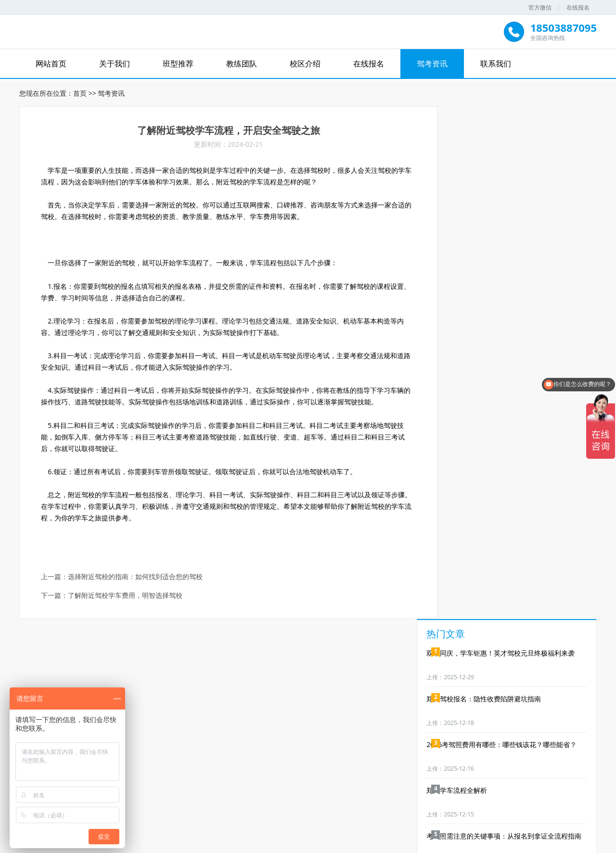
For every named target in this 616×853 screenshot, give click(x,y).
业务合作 (548, 735)
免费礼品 (479, 735)
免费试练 (137, 735)
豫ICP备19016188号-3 (378, 844)
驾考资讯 (432, 64)
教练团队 (242, 64)
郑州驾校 (313, 813)
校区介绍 (305, 64)
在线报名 (578, 7)
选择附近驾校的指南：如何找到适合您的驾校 (136, 580)
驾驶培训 (284, 813)
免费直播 (274, 735)
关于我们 (115, 64)
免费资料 (342, 735)
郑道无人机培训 (381, 813)
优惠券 (411, 735)
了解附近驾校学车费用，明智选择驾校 (126, 599)
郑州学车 (342, 813)
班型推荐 (178, 64)
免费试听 (205, 735)
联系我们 (496, 64)
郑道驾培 (256, 813)
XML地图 (426, 844)
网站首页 (51, 64)
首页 (80, 92)
